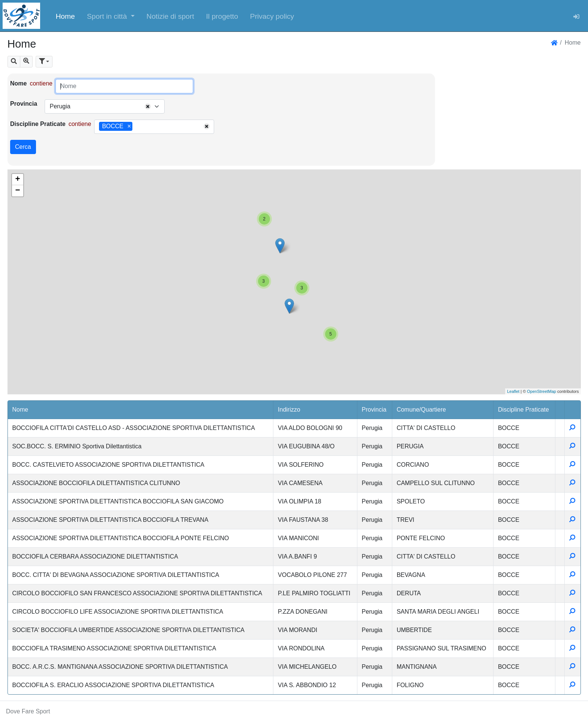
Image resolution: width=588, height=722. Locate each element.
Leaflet (513, 391)
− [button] (17, 191)
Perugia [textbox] (60, 106)
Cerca (23, 147)
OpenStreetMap (541, 391)
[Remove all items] (148, 106)
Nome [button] (20, 410)
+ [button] (17, 180)
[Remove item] (129, 126)
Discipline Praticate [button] (523, 410)
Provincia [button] (374, 410)
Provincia (24, 104)
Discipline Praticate (38, 124)
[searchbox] (137, 127)
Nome (18, 83)
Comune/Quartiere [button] (421, 410)
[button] (111, 16)
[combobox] (105, 106)
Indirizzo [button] (289, 410)
